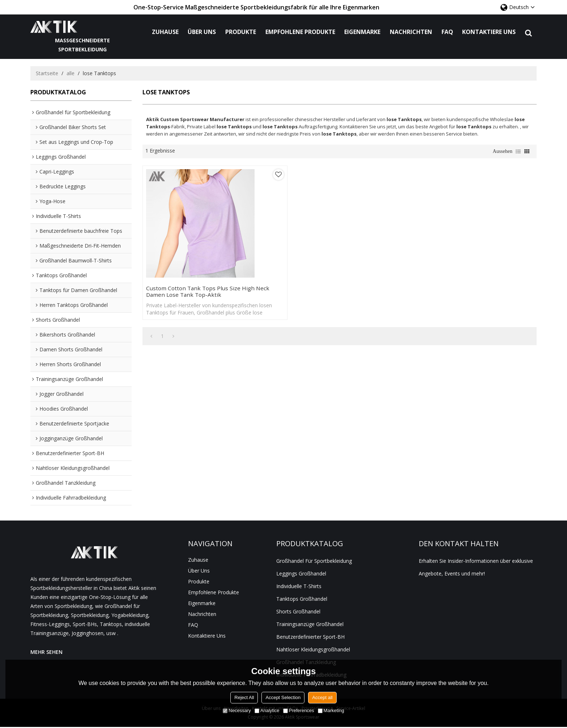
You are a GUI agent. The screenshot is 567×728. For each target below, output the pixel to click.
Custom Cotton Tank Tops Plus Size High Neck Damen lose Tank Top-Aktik (189, 277)
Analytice (267, 710)
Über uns (204, 32)
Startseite (47, 74)
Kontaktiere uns (491, 32)
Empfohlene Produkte (302, 32)
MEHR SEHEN (46, 653)
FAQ (449, 32)
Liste (518, 152)
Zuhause (167, 32)
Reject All (244, 697)
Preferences (299, 710)
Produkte (242, 32)
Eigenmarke (364, 32)
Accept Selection (283, 697)
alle (71, 74)
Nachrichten (413, 32)
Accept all (322, 697)
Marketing (331, 710)
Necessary (237, 710)
